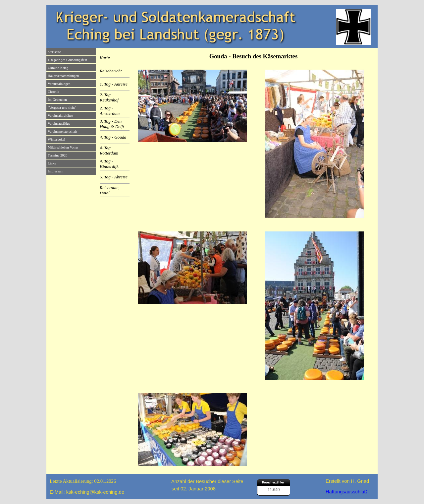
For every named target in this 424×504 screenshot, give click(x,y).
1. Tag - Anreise (114, 84)
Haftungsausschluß (346, 492)
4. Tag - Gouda (113, 137)
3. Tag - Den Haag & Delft (112, 124)
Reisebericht (111, 71)
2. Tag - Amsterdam (110, 111)
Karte (105, 58)
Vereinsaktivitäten (60, 116)
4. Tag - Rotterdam (109, 150)
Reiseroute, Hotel (110, 190)
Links (52, 163)
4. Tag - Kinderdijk (109, 164)
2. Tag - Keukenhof (109, 97)
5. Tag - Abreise (114, 177)
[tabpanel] (253, 56)
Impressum (55, 171)
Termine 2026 (57, 155)
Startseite (54, 52)
